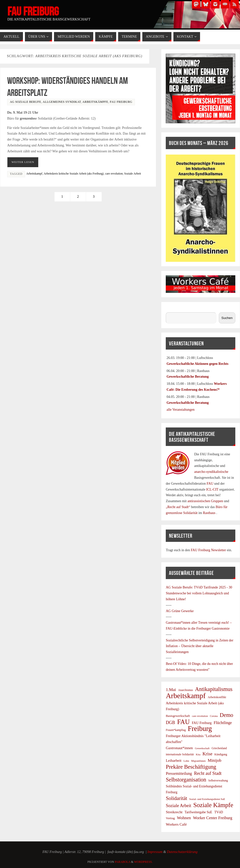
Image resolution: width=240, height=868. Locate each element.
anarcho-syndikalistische (211, 472)
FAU (210, 484)
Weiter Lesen (23, 162)
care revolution (114, 174)
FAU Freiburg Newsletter (209, 550)
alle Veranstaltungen (181, 410)
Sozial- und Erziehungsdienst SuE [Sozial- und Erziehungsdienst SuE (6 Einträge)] (207, 799)
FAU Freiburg (33, 11)
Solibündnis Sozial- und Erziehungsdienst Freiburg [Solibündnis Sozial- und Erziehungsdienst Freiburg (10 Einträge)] (194, 789)
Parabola (122, 862)
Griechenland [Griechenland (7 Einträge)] (219, 748)
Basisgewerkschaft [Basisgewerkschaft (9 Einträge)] (178, 716)
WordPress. (143, 862)
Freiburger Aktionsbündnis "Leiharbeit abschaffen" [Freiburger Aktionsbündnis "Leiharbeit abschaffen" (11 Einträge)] (193, 739)
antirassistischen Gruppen (206, 501)
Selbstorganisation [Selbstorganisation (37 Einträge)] (186, 780)
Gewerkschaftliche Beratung (188, 377)
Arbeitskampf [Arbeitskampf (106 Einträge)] (186, 696)
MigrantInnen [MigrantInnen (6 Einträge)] (198, 761)
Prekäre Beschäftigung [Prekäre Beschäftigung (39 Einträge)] (191, 767)
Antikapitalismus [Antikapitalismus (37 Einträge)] (214, 689)
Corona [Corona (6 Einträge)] (214, 716)
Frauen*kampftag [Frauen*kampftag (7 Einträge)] (176, 730)
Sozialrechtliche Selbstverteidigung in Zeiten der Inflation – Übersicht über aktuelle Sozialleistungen (200, 646)
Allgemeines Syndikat (62, 102)
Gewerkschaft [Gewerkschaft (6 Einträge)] (202, 748)
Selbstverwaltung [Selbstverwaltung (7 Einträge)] (218, 780)
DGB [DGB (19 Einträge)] (170, 723)
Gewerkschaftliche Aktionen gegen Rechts (197, 364)
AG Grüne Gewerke (180, 611)
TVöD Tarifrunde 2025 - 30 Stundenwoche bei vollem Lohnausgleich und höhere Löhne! (199, 593)
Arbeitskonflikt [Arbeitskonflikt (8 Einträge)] (217, 697)
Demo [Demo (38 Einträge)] (227, 715)
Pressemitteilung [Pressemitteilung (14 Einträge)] (179, 773)
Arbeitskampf (34, 174)
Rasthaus (210, 513)
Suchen (171, 309)
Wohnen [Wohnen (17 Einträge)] (184, 818)
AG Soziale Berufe (26, 102)
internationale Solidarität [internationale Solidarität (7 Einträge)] (180, 754)
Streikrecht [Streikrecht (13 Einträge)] (174, 812)
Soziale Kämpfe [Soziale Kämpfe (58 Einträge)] (213, 805)
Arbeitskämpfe (95, 102)
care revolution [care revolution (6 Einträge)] (200, 716)
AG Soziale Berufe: (180, 587)
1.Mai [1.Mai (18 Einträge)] (171, 690)
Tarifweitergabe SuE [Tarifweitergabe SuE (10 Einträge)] (198, 812)
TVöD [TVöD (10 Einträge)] (219, 812)
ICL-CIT (212, 489)
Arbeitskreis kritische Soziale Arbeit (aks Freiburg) (74, 174)
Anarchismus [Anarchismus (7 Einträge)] (185, 690)
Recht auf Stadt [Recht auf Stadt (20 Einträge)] (208, 773)
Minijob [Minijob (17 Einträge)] (214, 760)
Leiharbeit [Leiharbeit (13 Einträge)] (174, 760)
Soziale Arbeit (133, 174)
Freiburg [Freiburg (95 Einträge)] (200, 729)
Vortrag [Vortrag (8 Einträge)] (170, 818)
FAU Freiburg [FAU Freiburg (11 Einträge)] (202, 723)
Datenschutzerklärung (182, 852)
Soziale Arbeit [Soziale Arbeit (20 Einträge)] (178, 806)
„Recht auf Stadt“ (178, 507)
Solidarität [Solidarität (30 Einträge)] (176, 798)
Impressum (155, 852)
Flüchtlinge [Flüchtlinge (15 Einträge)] (223, 723)
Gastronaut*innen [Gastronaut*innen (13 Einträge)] (179, 748)
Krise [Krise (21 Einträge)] (207, 754)
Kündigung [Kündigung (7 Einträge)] (221, 754)
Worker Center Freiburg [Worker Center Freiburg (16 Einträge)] (212, 818)
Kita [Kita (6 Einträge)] (198, 754)
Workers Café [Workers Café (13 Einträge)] (176, 824)
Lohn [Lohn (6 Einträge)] (186, 761)
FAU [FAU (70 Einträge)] (183, 722)
